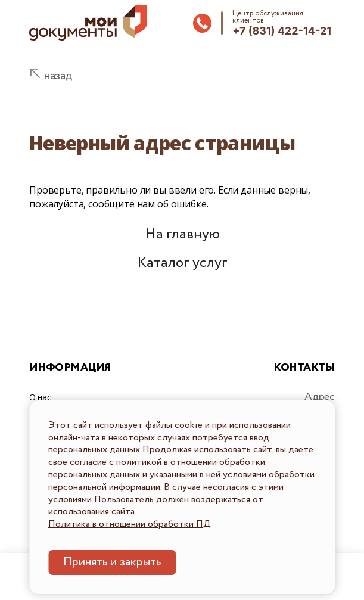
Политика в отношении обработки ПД (130, 524)
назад (58, 76)
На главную (182, 234)
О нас (40, 397)
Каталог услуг (182, 263)
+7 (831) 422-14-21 (282, 31)
